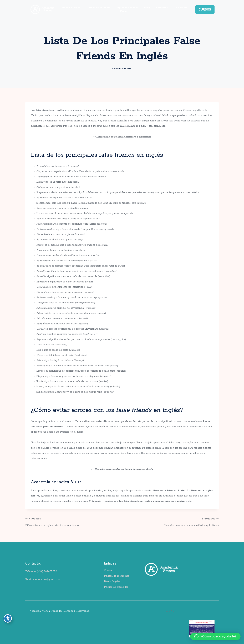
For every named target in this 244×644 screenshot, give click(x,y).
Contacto (182, 8)
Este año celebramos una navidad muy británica (172, 522)
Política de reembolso (117, 576)
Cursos (108, 570)
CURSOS (205, 10)
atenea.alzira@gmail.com (46, 579)
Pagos (124, 11)
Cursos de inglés (70, 8)
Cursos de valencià (98, 8)
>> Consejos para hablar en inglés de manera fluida (122, 469)
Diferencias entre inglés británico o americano (72, 522)
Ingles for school (127, 8)
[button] (215, 636)
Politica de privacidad (116, 587)
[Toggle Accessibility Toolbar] (8, 618)
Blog (147, 8)
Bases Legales (112, 581)
